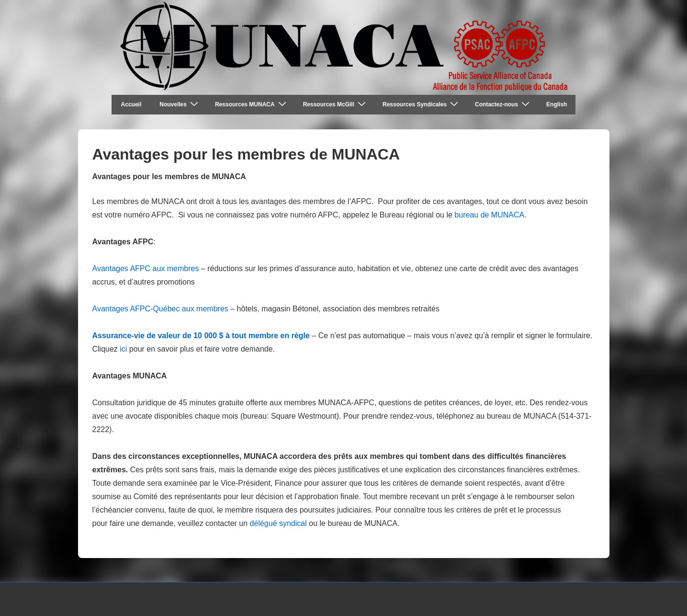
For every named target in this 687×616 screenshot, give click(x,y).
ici (123, 349)
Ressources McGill (336, 104)
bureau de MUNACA (489, 215)
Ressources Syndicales (422, 104)
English (557, 104)
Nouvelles (180, 104)
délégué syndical (278, 523)
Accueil (131, 104)
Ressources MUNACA (252, 104)
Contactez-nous (503, 104)
